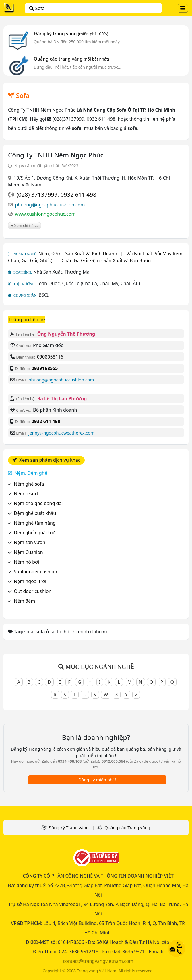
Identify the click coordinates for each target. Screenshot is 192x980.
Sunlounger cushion (35, 572)
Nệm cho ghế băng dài (38, 503)
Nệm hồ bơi (26, 562)
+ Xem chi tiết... (25, 225)
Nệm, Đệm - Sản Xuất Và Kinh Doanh (78, 254)
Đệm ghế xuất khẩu (35, 513)
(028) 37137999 (37, 195)
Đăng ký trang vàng (71, 34)
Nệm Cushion (28, 552)
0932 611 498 (78, 195)
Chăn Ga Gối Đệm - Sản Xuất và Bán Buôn (106, 260)
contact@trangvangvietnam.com (98, 961)
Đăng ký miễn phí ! (97, 780)
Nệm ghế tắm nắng (35, 523)
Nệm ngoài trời (30, 581)
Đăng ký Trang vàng (69, 827)
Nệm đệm (24, 601)
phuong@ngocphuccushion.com (50, 205)
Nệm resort (26, 494)
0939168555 (45, 368)
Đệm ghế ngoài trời (35, 533)
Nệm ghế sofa (29, 484)
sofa (37, 8)
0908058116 (50, 357)
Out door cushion (33, 591)
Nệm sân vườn (30, 542)
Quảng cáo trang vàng (71, 59)
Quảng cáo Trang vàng (127, 827)
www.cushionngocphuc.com (45, 214)
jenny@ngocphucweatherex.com (61, 433)
